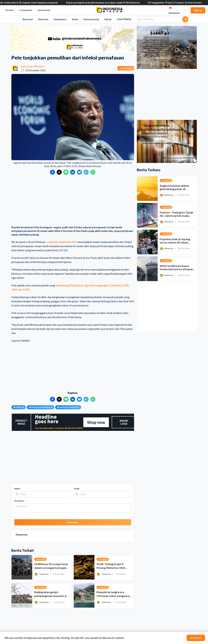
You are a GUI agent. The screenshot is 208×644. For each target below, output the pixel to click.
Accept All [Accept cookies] (196, 638)
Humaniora (60, 19)
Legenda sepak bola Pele (62, 242)
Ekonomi (43, 19)
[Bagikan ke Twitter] (59, 172)
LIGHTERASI (124, 19)
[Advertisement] (73, 201)
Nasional (28, 19)
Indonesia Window (33, 66)
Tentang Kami (26, 10)
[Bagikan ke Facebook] (52, 172)
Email (77, 489)
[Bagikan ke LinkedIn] (73, 172)
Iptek (75, 19)
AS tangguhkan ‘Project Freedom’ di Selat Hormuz (179, 3)
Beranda (9, 10)
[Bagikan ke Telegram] (86, 172)
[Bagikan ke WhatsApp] (93, 172)
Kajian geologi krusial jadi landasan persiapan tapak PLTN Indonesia (107, 3)
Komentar (20, 501)
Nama (18, 489)
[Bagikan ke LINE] (66, 172)
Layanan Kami (44, 10)
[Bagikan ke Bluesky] (79, 172)
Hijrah (108, 19)
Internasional (91, 19)
